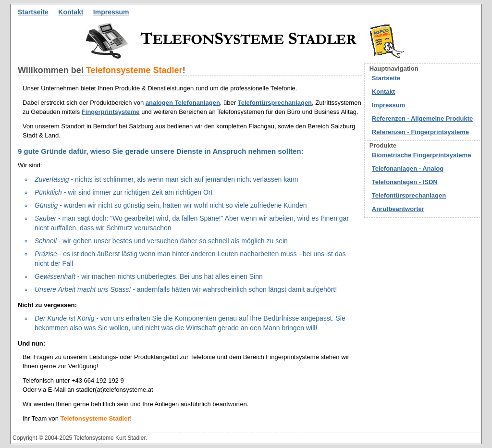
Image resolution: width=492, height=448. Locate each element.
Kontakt (71, 12)
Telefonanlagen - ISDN (405, 182)
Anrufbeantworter (398, 209)
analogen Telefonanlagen (183, 103)
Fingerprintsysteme (111, 112)
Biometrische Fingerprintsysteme (422, 155)
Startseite (33, 12)
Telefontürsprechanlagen (275, 103)
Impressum (111, 12)
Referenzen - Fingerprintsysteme (420, 132)
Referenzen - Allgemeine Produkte (422, 118)
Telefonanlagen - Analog (408, 168)
